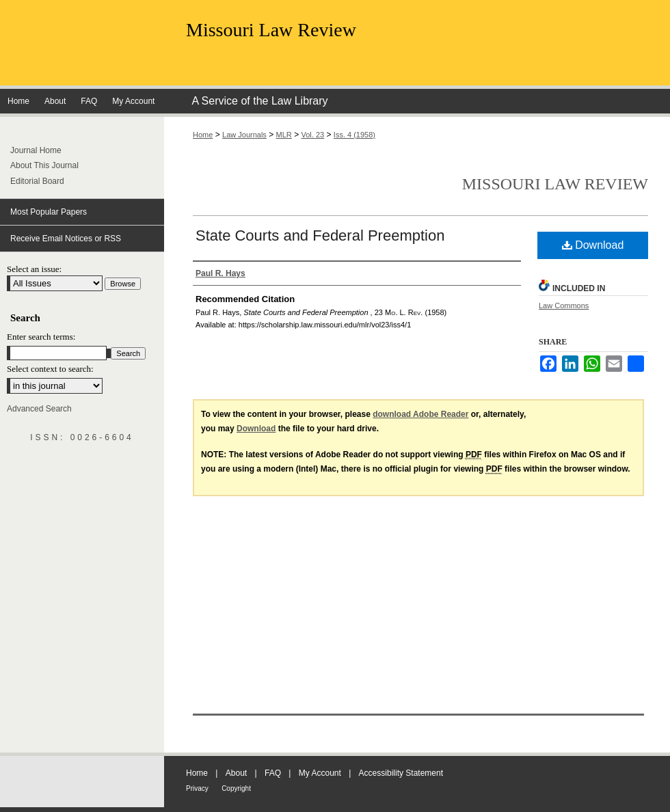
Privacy (197, 788)
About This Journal (44, 165)
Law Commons (564, 306)
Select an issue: (34, 269)
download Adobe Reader (420, 414)
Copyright (236, 788)
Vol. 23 (313, 135)
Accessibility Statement (401, 773)
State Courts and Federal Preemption (320, 235)
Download (593, 245)
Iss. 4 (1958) (354, 135)
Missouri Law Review (271, 30)
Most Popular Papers (49, 212)
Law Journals (244, 135)
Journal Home (36, 150)
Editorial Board (37, 181)
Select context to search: (50, 369)
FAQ (273, 773)
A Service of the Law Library (259, 101)
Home (203, 135)
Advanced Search (39, 409)
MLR (284, 135)
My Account (320, 773)
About (236, 773)
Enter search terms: (41, 337)
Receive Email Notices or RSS (66, 239)
